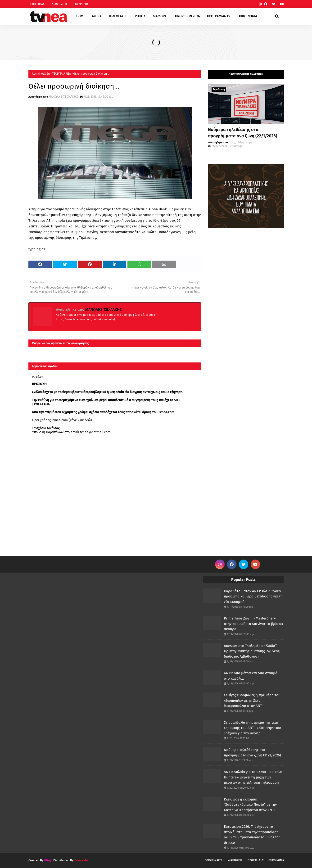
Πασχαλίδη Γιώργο (241, 142)
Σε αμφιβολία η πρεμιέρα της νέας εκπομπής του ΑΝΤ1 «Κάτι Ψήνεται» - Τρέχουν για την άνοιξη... (254, 728)
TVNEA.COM (41, 404)
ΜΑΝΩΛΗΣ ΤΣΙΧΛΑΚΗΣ (63, 97)
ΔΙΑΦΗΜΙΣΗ (59, 4)
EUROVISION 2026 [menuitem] (187, 16)
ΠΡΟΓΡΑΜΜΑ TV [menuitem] (219, 16)
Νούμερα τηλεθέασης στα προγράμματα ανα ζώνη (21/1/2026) (252, 753)
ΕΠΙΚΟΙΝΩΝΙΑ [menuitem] (247, 16)
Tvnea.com (166, 412)
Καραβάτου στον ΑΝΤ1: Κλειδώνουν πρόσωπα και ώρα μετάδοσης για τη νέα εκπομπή (253, 596)
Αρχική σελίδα (41, 74)
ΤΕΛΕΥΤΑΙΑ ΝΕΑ (61, 74)
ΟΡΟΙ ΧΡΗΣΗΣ (80, 4)
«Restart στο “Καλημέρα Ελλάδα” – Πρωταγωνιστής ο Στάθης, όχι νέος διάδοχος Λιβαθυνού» (252, 651)
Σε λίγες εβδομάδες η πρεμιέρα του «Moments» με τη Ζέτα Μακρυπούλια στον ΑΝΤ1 (252, 700)
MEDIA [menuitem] (97, 16)
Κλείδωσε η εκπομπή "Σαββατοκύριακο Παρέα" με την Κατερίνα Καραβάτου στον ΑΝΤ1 (250, 805)
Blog (47, 860)
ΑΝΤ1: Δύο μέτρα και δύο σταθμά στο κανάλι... (251, 676)
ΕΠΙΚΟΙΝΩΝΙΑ (276, 860)
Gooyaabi (81, 860)
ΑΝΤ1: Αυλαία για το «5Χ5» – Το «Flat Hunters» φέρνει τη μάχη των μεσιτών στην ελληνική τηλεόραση (253, 777)
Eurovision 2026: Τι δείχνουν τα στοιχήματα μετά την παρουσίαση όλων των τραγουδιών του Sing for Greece (252, 835)
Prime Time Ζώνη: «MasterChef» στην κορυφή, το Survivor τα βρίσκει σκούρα (253, 624)
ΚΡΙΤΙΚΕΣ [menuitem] (139, 16)
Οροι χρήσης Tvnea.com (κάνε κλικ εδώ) (62, 420)
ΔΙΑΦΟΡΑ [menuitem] (160, 16)
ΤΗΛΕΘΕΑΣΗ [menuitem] (117, 16)
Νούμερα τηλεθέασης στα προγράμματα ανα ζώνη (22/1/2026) (243, 133)
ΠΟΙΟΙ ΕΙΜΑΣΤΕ (38, 4)
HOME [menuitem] (81, 16)
